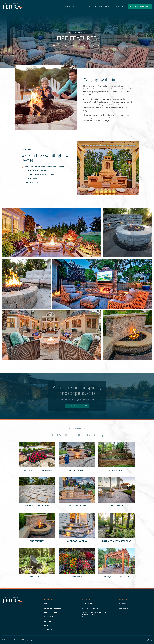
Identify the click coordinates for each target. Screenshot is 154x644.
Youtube (123, 612)
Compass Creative (34, 640)
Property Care (86, 6)
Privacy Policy (148, 640)
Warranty (49, 617)
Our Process (119, 6)
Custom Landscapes (69, 6)
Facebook (124, 604)
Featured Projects (103, 6)
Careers (48, 621)
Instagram (124, 608)
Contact (48, 630)
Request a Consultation (140, 6)
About (47, 604)
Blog (46, 626)
